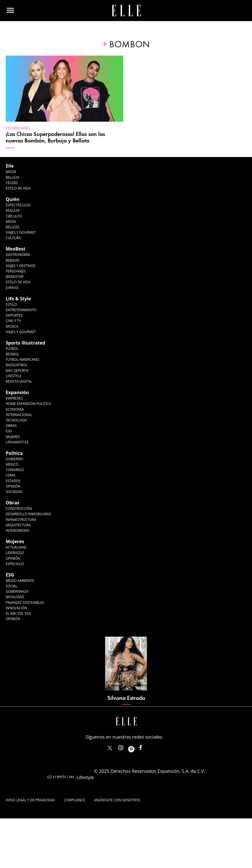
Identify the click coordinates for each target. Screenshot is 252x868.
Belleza (13, 177)
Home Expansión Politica (28, 404)
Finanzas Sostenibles (25, 603)
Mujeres (13, 437)
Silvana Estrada (126, 698)
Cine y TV (13, 321)
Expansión (17, 392)
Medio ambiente (20, 581)
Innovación (16, 608)
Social (12, 586)
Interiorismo (18, 530)
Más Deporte (17, 371)
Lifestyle (14, 376)
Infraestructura (21, 520)
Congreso (15, 470)
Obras (11, 426)
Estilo (11, 304)
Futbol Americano (22, 359)
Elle (10, 166)
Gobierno (15, 459)
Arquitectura (18, 525)
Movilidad (15, 597)
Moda (11, 172)
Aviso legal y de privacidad (30, 800)
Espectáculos (18, 205)
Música (12, 326)
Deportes (14, 315)
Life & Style (18, 299)
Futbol (12, 349)
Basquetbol (17, 365)
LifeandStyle (17, 442)
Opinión (13, 486)
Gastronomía (18, 255)
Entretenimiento (21, 310)
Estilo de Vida (18, 282)
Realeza (13, 210)
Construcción (19, 509)
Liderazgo (15, 553)
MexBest (16, 249)
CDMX (11, 475)
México (12, 464)
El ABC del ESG (18, 613)
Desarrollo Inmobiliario (28, 514)
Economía (15, 409)
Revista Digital (19, 381)
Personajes (16, 271)
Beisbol (13, 354)
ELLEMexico (110, 748)
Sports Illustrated (25, 343)
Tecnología (16, 420)
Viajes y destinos (21, 266)
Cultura (13, 238)
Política (14, 453)
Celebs (12, 183)
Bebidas (13, 260)
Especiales (15, 564)
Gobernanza (17, 591)
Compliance (74, 800)
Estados (13, 481)
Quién (13, 199)
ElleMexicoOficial (146, 746)
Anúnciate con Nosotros (117, 800)
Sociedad (14, 492)
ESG (9, 431)
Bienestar (15, 277)
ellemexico (136, 746)
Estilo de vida (18, 188)
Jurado (12, 288)
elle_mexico (126, 746)
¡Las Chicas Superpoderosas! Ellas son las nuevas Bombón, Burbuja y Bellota (55, 137)
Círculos (14, 216)
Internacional (19, 415)
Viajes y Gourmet (21, 232)
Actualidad (16, 547)
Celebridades (18, 128)
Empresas (14, 398)
